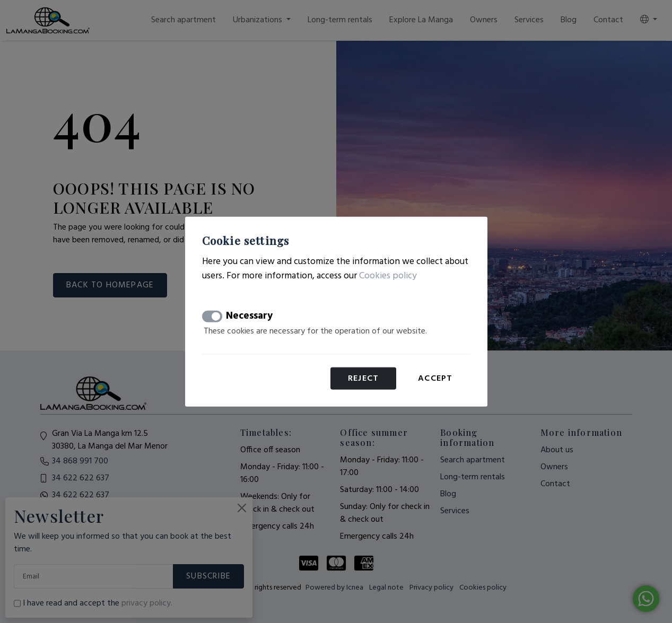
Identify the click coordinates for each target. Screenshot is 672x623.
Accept (435, 379)
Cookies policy (388, 275)
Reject (363, 379)
